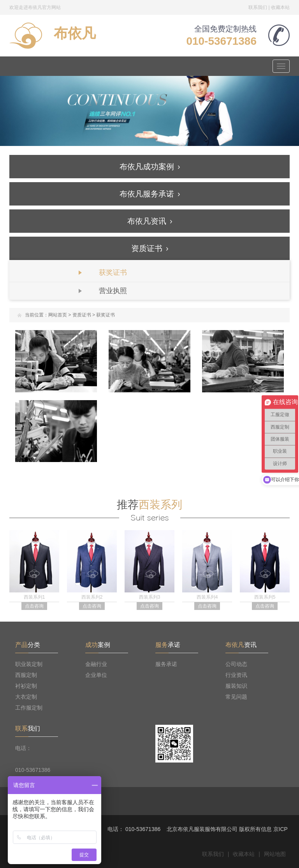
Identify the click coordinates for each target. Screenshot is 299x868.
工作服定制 (29, 708)
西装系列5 (265, 597)
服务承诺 (166, 664)
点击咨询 (34, 606)
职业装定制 (29, 664)
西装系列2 (92, 597)
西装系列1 (34, 597)
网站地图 (275, 854)
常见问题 (236, 697)
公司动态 (236, 664)
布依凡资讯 (150, 221)
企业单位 (96, 675)
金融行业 (96, 664)
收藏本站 (280, 7)
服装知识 (236, 686)
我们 (28, 728)
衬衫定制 (26, 686)
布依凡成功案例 (150, 167)
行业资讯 (236, 675)
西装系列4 (207, 597)
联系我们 (258, 7)
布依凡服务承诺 (150, 194)
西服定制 (26, 675)
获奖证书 (113, 272)
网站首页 (58, 315)
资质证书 (150, 248)
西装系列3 (150, 597)
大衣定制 (26, 697)
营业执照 (113, 291)
